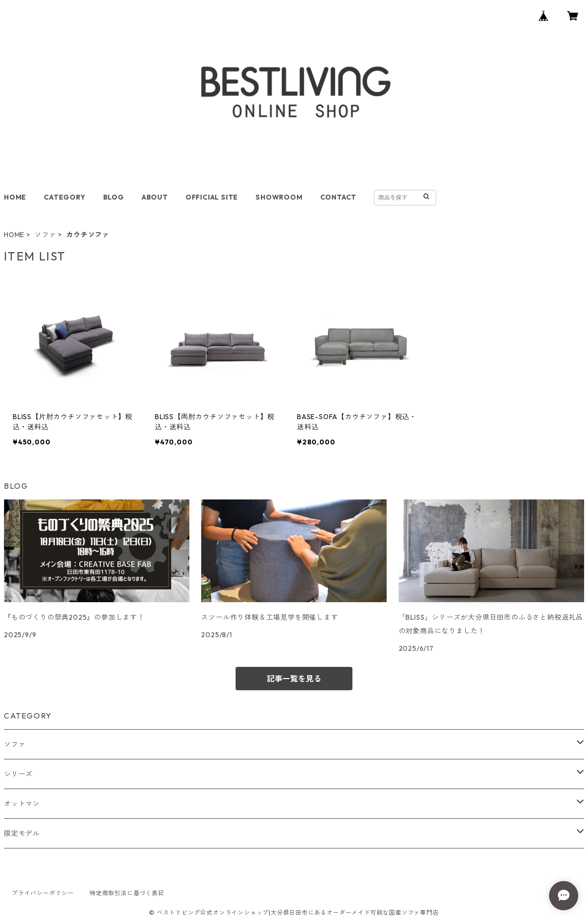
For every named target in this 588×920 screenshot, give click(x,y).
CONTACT (339, 197)
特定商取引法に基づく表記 (127, 893)
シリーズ (18, 774)
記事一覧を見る (294, 679)
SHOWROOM (279, 197)
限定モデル (22, 833)
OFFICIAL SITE (212, 197)
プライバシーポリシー (43, 893)
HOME (15, 197)
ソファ (45, 235)
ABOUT (155, 197)
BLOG (114, 197)
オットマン (22, 804)
